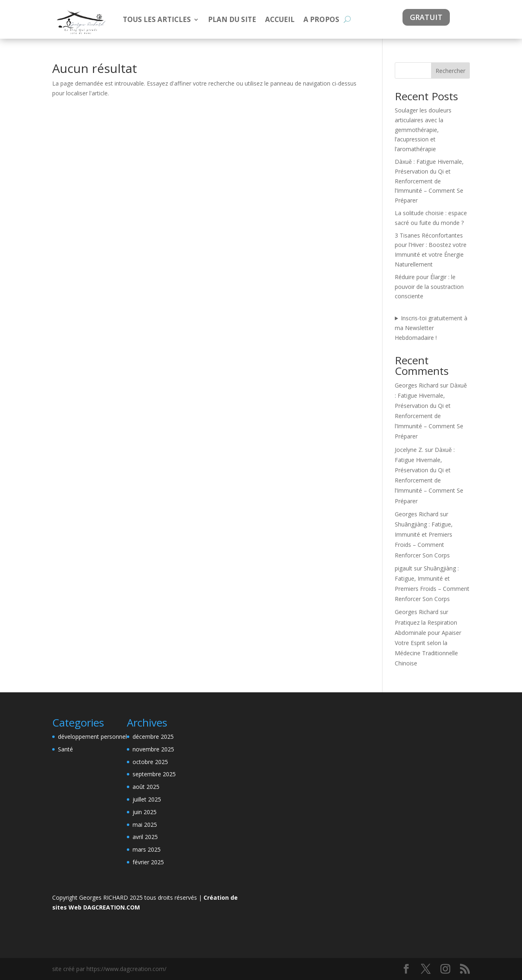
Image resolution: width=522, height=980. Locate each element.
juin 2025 (145, 812)
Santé (65, 749)
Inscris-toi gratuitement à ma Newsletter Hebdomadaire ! (431, 328)
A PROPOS (321, 19)
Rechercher (450, 71)
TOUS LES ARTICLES (157, 19)
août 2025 (146, 787)
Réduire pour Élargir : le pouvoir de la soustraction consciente (429, 287)
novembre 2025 (153, 749)
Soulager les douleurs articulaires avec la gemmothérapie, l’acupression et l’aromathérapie (423, 130)
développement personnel (92, 737)
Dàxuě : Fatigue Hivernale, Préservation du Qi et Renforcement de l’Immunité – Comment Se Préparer (429, 181)
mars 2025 (147, 849)
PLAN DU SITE (232, 19)
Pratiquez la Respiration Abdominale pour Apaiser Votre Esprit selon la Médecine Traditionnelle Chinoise (428, 643)
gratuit (426, 17)
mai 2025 (145, 825)
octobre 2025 (150, 762)
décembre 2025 (153, 737)
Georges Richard (417, 385)
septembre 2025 (154, 774)
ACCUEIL (280, 19)
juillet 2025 (147, 799)
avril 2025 (145, 837)
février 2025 (148, 862)
